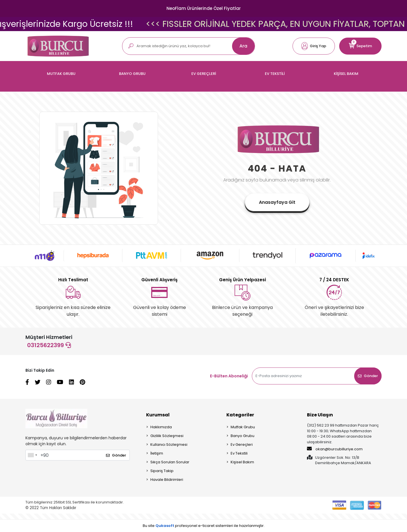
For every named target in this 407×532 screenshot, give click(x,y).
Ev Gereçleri (242, 445)
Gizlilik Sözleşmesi (167, 436)
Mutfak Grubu (243, 427)
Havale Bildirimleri (167, 480)
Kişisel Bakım (242, 462)
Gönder (368, 376)
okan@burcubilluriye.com (335, 449)
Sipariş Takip (162, 471)
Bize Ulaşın (320, 415)
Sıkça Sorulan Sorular (170, 462)
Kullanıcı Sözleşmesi (169, 445)
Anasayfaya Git (277, 202)
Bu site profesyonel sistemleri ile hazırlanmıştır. (204, 526)
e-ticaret (206, 526)
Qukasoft (165, 526)
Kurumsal (158, 415)
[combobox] (32, 455)
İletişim (157, 453)
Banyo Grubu (243, 436)
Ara (243, 46)
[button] (314, 46)
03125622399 (49, 345)
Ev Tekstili (239, 453)
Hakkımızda (161, 427)
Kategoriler (240, 415)
